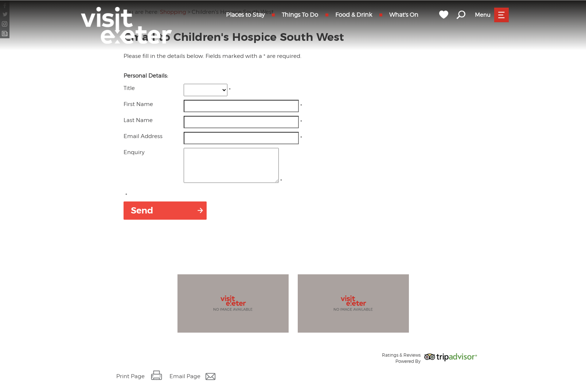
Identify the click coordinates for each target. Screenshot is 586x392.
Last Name (138, 120)
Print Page (130, 383)
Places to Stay (245, 15)
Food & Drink (354, 15)
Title (129, 88)
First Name (138, 104)
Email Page (185, 383)
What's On (404, 15)
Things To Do (300, 15)
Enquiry (134, 152)
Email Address (143, 136)
